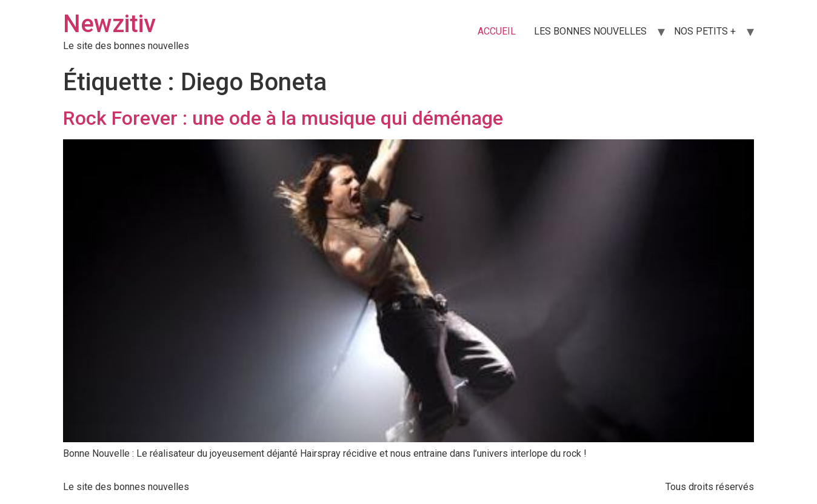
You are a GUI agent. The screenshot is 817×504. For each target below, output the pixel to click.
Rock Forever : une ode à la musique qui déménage (283, 118)
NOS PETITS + (705, 31)
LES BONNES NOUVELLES (590, 31)
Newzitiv (109, 24)
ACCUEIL (497, 31)
